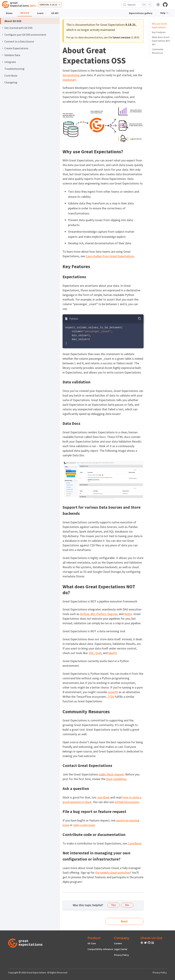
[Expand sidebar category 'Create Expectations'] (3, 48)
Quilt (98, 653)
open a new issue (84, 825)
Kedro (128, 614)
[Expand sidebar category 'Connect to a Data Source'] (3, 41)
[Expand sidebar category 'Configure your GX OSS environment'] (3, 35)
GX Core (25, 13)
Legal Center (121, 949)
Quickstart (69, 80)
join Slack (104, 797)
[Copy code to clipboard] (140, 318)
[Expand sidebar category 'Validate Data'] (3, 55)
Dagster (112, 614)
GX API (55, 13)
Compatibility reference (100, 949)
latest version (122, 37)
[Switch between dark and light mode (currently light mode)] (158, 5)
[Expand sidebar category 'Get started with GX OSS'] (3, 28)
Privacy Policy (121, 955)
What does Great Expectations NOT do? (161, 41)
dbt (93, 614)
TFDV (111, 697)
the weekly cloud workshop (113, 873)
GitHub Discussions (127, 802)
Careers (118, 943)
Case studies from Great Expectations (110, 256)
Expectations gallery (141, 13)
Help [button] (163, 13)
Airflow (85, 614)
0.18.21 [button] (54, 5)
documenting (71, 75)
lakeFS (113, 653)
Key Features (159, 32)
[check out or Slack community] (142, 943)
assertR (113, 692)
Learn (40, 13)
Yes (113, 905)
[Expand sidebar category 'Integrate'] (3, 62)
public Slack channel (111, 774)
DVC (91, 653)
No (127, 905)
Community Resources (158, 51)
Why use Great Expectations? (159, 25)
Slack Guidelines (116, 779)
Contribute (134, 843)
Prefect (101, 614)
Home (9, 13)
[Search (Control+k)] (137, 5)
